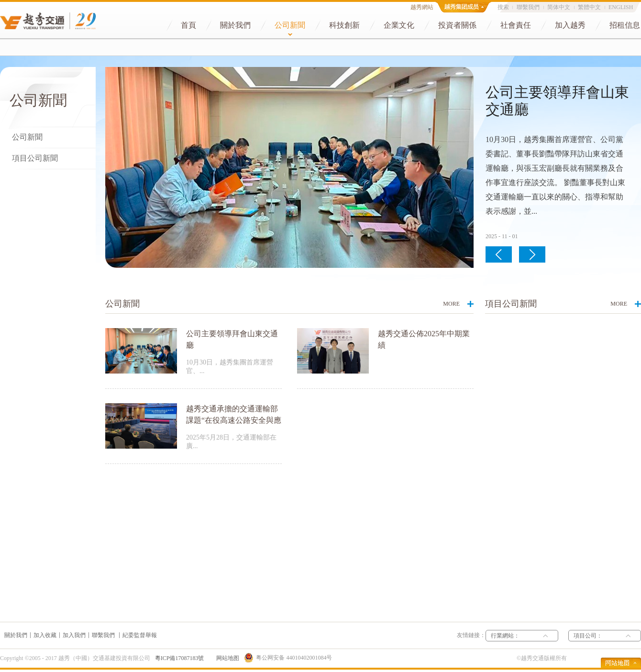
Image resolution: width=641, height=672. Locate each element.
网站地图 (226, 658)
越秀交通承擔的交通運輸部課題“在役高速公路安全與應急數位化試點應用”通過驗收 (234, 420)
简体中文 (559, 7)
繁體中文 (589, 7)
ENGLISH (621, 7)
